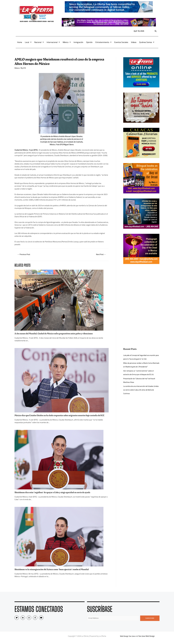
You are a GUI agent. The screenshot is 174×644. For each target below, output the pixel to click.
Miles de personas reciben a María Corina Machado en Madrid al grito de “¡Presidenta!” (140, 365)
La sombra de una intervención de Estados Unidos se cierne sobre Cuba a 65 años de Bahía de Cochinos (139, 390)
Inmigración (78, 42)
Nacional (39, 42)
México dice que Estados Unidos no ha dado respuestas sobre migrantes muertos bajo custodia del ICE (61, 417)
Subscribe (150, 621)
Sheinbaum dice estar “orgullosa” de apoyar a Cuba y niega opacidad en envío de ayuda (55, 495)
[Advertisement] (141, 286)
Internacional (53, 42)
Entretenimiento (103, 42)
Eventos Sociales (121, 42)
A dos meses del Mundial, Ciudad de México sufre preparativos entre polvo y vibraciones (56, 334)
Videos (134, 42)
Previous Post (24, 255)
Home (20, 42)
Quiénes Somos (147, 42)
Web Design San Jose (128, 639)
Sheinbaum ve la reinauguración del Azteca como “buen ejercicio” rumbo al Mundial (54, 572)
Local (28, 42)
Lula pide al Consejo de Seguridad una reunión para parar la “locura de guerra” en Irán (141, 357)
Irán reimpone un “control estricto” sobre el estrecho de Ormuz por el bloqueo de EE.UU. (140, 373)
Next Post (100, 255)
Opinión (89, 42)
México (67, 42)
